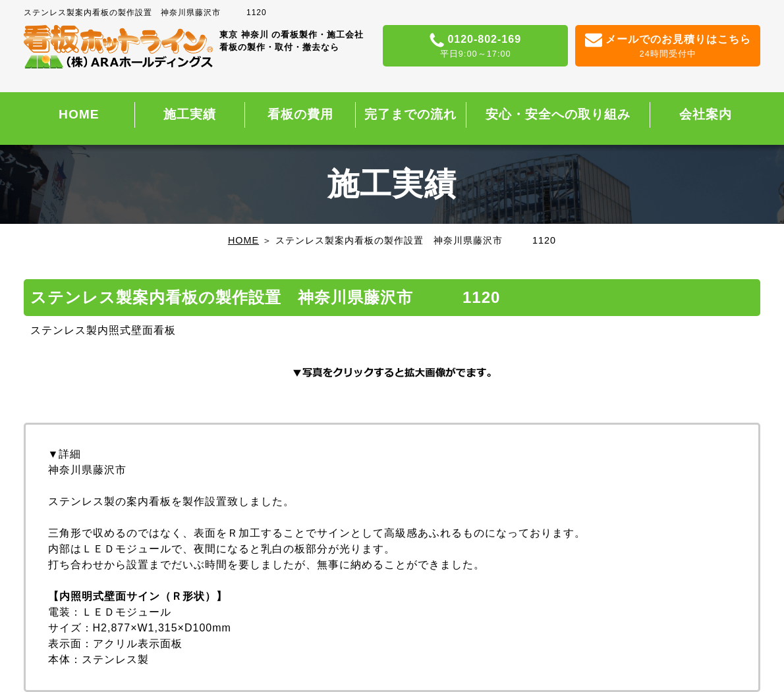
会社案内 (706, 114)
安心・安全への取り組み (558, 114)
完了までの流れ (410, 114)
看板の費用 (300, 114)
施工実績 (190, 114)
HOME (79, 114)
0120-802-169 (475, 47)
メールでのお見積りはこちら (668, 47)
